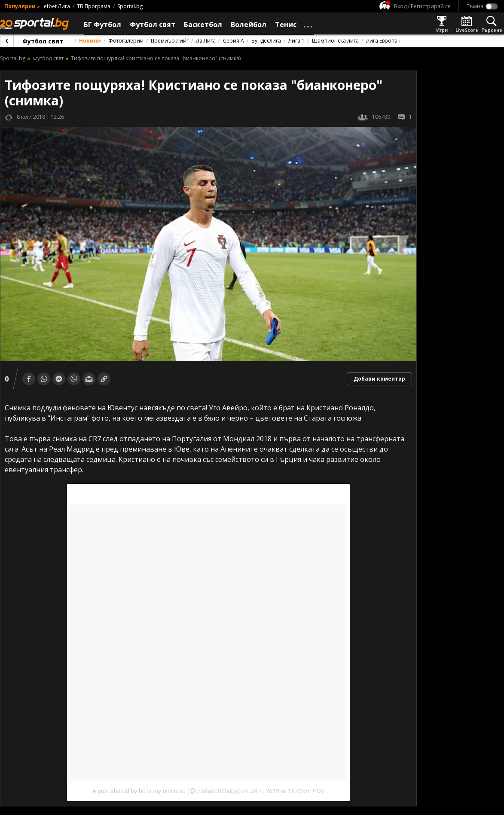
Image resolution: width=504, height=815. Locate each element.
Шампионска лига (335, 41)
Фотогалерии (126, 41)
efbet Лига (57, 6)
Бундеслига (266, 41)
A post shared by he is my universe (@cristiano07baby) (166, 791)
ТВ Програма (94, 6)
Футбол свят (43, 41)
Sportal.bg (130, 6)
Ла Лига (206, 41)
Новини (90, 41)
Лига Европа (382, 41)
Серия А (234, 41)
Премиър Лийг (170, 41)
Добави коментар (379, 379)
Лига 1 (296, 41)
